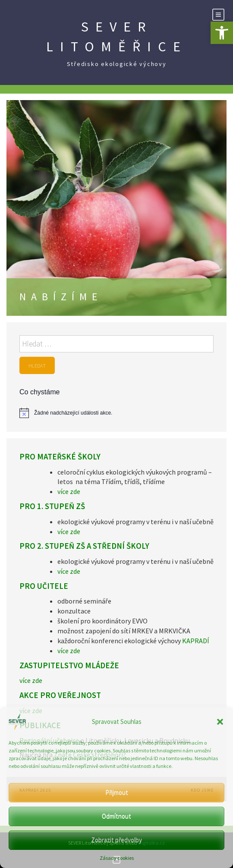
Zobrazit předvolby (116, 840)
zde (74, 491)
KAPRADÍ (196, 641)
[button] (222, 33)
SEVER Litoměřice (117, 37)
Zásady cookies (117, 858)
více (63, 491)
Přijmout (117, 792)
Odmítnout (116, 816)
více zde (69, 531)
